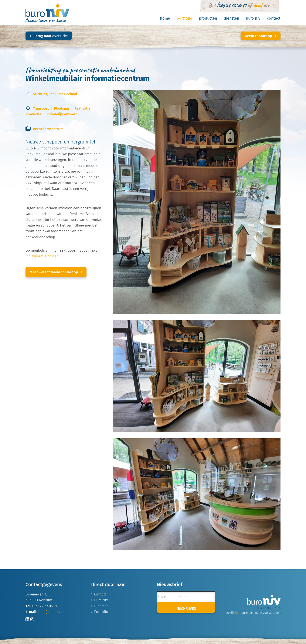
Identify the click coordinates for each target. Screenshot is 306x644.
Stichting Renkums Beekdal (55, 94)
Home (165, 18)
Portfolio (184, 18)
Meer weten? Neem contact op (56, 272)
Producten (208, 18)
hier (238, 613)
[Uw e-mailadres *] (186, 597)
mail (257, 5)
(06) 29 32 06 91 (231, 5)
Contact (274, 18)
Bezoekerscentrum (48, 129)
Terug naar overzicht (49, 36)
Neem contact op (261, 36)
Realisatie (82, 108)
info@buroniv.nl (51, 612)
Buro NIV (253, 18)
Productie (33, 114)
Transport (41, 108)
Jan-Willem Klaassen (42, 256)
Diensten (232, 18)
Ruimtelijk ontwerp (62, 114)
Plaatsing (62, 108)
